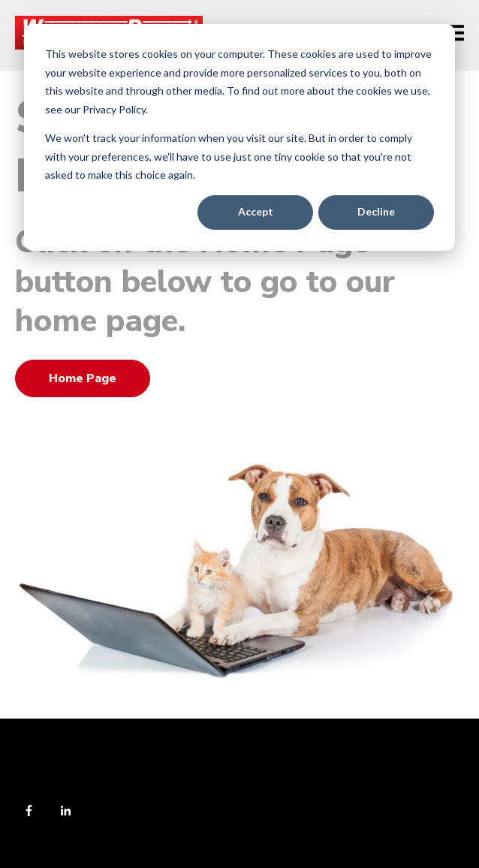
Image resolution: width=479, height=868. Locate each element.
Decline (376, 211)
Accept (256, 211)
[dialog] (239, 137)
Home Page (83, 378)
